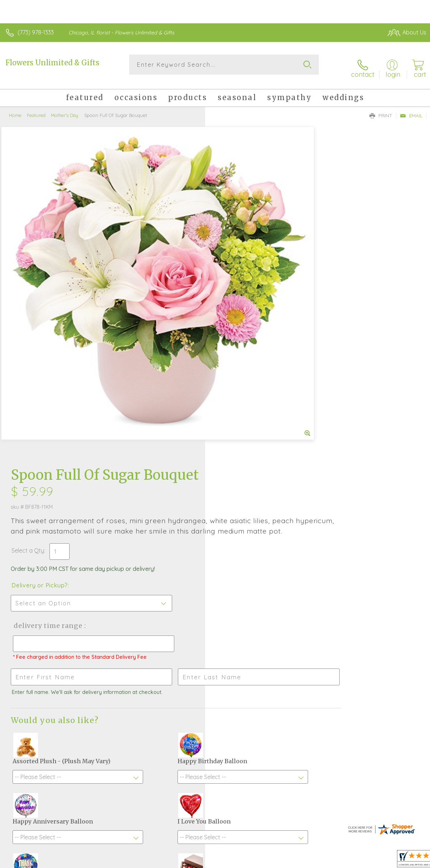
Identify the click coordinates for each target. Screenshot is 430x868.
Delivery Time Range (252, 289)
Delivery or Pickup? (245, 248)
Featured (36, 109)
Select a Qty (233, 214)
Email (411, 110)
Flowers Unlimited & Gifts (52, 63)
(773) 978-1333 (36, 32)
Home (15, 109)
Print (381, 110)
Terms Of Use (262, 854)
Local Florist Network (356, 854)
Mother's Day (65, 109)
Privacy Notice (304, 854)
